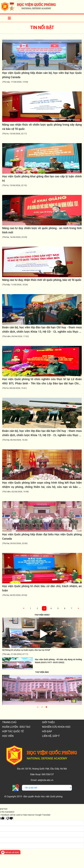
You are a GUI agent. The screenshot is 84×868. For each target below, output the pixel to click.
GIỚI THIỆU (48, 722)
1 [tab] (38, 708)
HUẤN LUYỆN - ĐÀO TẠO (16, 727)
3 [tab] (46, 708)
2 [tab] (42, 708)
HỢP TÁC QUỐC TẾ (13, 731)
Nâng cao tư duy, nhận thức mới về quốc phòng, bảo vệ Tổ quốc (42, 280)
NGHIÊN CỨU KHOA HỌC (56, 727)
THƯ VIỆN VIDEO (42, 615)
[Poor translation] (10, 818)
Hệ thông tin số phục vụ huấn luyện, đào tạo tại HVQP (26, 650)
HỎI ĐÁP (47, 731)
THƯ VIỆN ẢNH (42, 672)
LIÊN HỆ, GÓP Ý (51, 736)
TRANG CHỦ (9, 722)
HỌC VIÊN (8, 736)
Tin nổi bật (42, 28)
